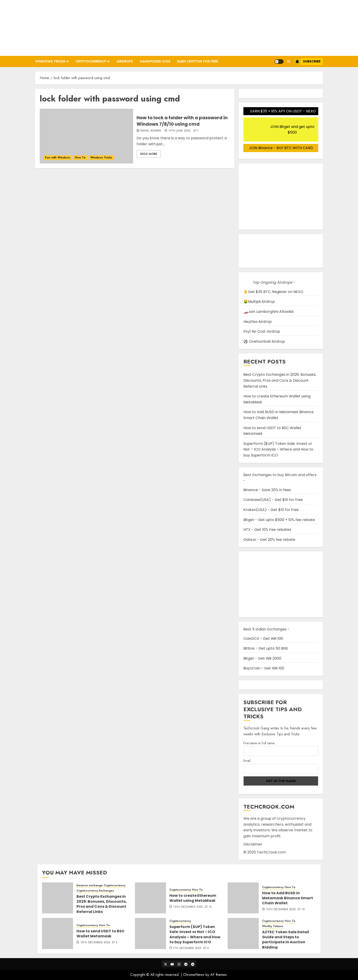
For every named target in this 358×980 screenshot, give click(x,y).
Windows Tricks (50, 61)
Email (247, 761)
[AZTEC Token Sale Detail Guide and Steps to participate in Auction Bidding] (243, 933)
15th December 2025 (188, 907)
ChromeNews (194, 975)
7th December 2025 (187, 948)
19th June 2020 (179, 131)
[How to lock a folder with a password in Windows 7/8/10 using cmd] (86, 136)
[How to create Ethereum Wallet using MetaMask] (150, 898)
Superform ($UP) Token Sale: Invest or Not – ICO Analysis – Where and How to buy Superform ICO (278, 449)
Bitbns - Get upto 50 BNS (266, 648)
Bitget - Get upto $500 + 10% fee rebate (279, 520)
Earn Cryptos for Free (198, 61)
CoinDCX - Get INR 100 (263, 639)
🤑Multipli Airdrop (259, 302)
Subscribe (307, 62)
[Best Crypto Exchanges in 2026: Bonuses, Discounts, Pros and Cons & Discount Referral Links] (58, 898)
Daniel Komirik (151, 131)
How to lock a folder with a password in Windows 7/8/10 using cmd (182, 121)
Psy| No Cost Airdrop (262, 331)
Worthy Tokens (273, 926)
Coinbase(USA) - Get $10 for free (273, 500)
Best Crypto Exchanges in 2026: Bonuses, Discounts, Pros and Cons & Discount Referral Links (280, 380)
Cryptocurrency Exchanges (95, 891)
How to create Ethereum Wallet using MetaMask (193, 898)
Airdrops (125, 61)
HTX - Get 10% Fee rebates (267, 530)
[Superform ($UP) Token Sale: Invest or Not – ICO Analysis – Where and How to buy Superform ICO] (150, 933)
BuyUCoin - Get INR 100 (264, 668)
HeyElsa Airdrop (258, 322)
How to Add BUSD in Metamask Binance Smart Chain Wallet (288, 898)
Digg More (149, 154)
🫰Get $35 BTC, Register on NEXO (273, 292)
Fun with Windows (58, 158)
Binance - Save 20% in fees (267, 490)
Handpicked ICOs (155, 61)
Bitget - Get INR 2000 (262, 658)
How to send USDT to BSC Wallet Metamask (101, 934)
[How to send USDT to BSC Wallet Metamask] (58, 933)
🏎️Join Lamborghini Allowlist (269, 312)
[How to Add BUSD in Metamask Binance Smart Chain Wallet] (243, 898)
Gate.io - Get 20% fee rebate (269, 540)
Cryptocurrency (91, 61)
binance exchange (90, 885)
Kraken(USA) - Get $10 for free (271, 510)
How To (80, 158)
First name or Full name (259, 743)
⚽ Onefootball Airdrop (264, 341)
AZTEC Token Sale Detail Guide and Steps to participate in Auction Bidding (286, 940)
